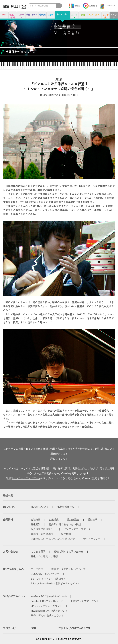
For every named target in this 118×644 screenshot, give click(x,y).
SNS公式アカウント (14, 596)
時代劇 (42, 15)
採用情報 (66, 534)
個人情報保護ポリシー (43, 529)
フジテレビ (9, 628)
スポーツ (21, 16)
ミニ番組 (105, 16)
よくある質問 (38, 552)
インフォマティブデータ (27, 478)
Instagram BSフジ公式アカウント (49, 611)
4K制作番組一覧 (66, 507)
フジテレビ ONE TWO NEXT (74, 628)
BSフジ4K (9, 507)
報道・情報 (13, 16)
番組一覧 (8, 496)
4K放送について (40, 507)
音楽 (83, 15)
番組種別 (36, 524)
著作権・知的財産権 (42, 534)
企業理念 (54, 520)
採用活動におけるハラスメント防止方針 (53, 539)
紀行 (51, 15)
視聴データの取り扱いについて (69, 569)
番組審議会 (73, 520)
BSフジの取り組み (13, 569)
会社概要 (36, 520)
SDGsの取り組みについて (45, 574)
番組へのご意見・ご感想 (44, 556)
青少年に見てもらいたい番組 (65, 524)
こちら (64, 459)
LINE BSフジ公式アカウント (46, 606)
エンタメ (74, 16)
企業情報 (8, 520)
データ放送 (37, 569)
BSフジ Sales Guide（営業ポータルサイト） (55, 584)
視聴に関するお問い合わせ (69, 552)
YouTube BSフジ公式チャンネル (49, 596)
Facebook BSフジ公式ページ (47, 601)
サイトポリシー (92, 539)
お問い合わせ (10, 552)
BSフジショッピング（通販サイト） (51, 579)
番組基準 (92, 520)
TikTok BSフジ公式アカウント (47, 616)
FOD (33, 628)
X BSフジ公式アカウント (85, 601)
